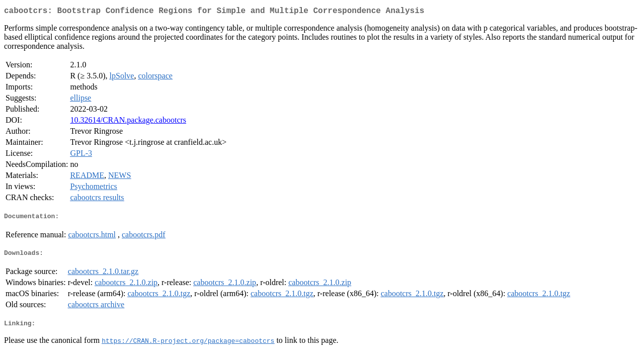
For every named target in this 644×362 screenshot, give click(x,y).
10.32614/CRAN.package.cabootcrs (128, 122)
